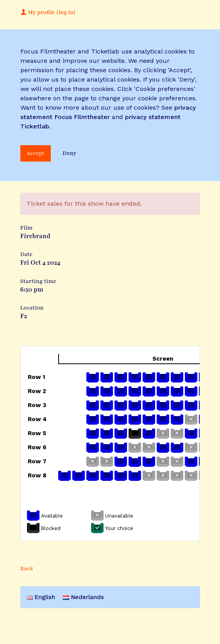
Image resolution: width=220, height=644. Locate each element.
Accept (36, 153)
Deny (69, 153)
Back (27, 568)
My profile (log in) (48, 12)
